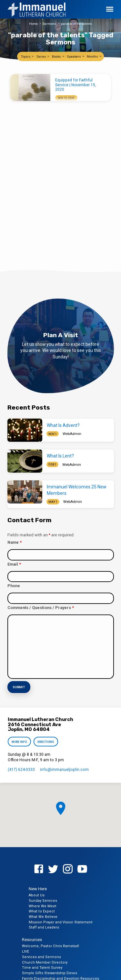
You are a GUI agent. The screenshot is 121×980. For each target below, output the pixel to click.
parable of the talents (76, 24)
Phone (14, 586)
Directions (46, 742)
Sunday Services (43, 901)
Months (94, 56)
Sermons (49, 24)
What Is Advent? (63, 425)
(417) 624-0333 (21, 770)
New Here (38, 889)
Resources (32, 940)
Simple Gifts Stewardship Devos (50, 973)
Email (14, 564)
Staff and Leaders (44, 927)
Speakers (76, 56)
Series (43, 56)
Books (58, 56)
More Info (20, 742)
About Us (37, 895)
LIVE (25, 952)
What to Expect (42, 911)
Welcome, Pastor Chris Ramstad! (50, 946)
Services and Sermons (41, 957)
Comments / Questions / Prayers (41, 608)
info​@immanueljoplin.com (64, 770)
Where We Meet (43, 906)
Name (15, 542)
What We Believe (43, 917)
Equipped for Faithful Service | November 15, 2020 (76, 85)
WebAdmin (72, 434)
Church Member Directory (45, 962)
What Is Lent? (60, 456)
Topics (28, 56)
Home (33, 24)
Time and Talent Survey (42, 968)
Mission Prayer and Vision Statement (61, 922)
